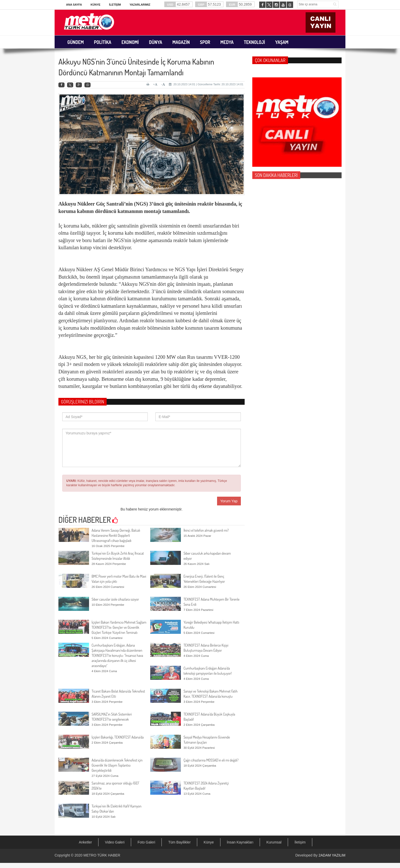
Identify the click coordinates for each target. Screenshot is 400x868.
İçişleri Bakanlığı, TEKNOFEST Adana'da (118, 737)
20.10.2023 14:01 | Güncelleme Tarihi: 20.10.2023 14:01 (206, 84)
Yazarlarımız (140, 5)
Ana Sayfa (74, 5)
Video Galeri (115, 842)
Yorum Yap (229, 501)
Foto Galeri (146, 842)
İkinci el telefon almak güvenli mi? (206, 530)
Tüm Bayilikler (179, 842)
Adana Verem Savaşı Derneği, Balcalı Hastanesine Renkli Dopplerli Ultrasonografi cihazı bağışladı (116, 535)
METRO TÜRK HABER (102, 855)
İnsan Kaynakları (240, 842)
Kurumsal (274, 842)
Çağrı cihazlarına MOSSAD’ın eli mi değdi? (211, 760)
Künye (96, 5)
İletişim (115, 5)
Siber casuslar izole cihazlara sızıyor (115, 599)
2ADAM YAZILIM (332, 855)
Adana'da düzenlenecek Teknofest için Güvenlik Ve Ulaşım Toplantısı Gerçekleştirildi (117, 765)
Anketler (85, 842)
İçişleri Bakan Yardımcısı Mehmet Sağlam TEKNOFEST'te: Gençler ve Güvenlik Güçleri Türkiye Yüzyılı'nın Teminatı (119, 627)
